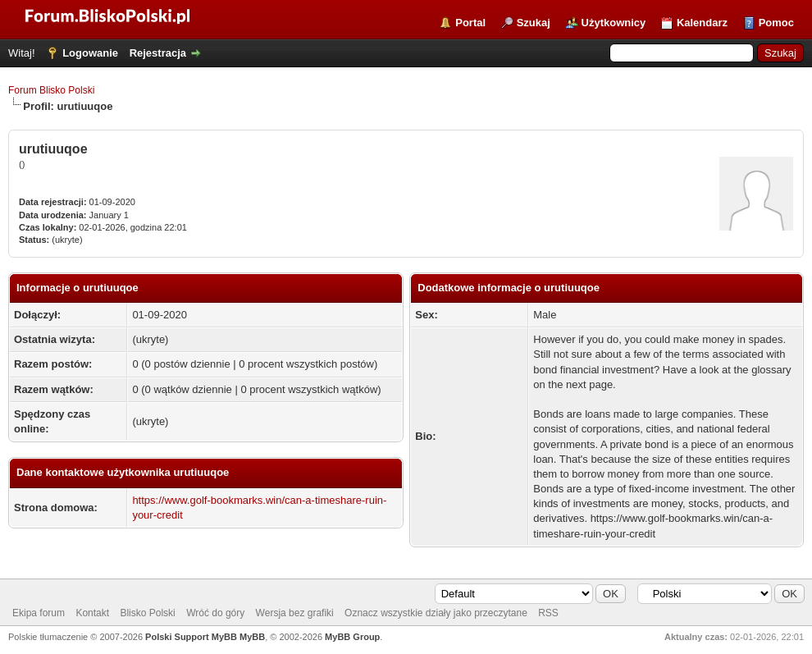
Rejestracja (158, 53)
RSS (548, 613)
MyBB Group (352, 637)
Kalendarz (702, 23)
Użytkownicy (614, 23)
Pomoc (776, 23)
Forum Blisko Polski (51, 90)
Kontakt (92, 613)
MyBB (252, 637)
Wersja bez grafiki (295, 613)
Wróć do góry (215, 613)
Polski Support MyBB (191, 637)
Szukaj (534, 23)
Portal (470, 23)
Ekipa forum (39, 613)
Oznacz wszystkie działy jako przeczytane (436, 613)
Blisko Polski (147, 613)
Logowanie (90, 53)
